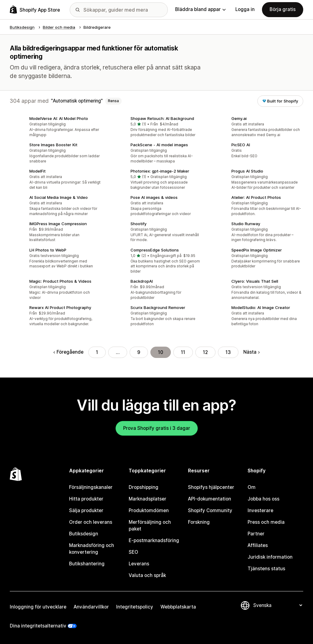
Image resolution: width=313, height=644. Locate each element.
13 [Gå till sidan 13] (228, 352)
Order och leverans (91, 522)
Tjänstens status (266, 569)
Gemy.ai (239, 118)
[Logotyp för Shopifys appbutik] (35, 10)
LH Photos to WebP (48, 250)
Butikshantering (87, 564)
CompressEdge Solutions (155, 250)
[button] (55, 127)
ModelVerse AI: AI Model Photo (59, 118)
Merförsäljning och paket (150, 525)
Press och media (266, 522)
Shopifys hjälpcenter (211, 487)
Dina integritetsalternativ (38, 626)
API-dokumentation (210, 499)
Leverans (139, 564)
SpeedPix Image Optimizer (257, 250)
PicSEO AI (241, 145)
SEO (133, 552)
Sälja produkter (86, 510)
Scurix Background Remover (158, 307)
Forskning (199, 522)
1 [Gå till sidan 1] (97, 352)
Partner (256, 534)
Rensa (113, 101)
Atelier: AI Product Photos (256, 197)
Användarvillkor (91, 607)
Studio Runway (246, 224)
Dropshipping (144, 487)
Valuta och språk (147, 575)
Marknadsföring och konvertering (92, 549)
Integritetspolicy (135, 607)
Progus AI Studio (247, 171)
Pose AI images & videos (154, 197)
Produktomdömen (149, 510)
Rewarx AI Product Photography (60, 307)
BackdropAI (142, 281)
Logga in (245, 9)
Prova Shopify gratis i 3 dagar (157, 428)
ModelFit (37, 171)
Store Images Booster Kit (53, 145)
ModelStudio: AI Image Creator (261, 307)
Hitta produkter (86, 499)
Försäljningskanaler (91, 487)
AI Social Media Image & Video (59, 197)
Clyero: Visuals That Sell (255, 281)
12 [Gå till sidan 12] (205, 352)
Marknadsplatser (147, 499)
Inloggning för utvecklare (38, 607)
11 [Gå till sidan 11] (183, 352)
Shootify (138, 224)
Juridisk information (270, 557)
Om (252, 487)
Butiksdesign (84, 534)
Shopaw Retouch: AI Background (162, 118)
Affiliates (258, 545)
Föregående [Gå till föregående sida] (68, 352)
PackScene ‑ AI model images (159, 145)
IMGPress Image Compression (58, 224)
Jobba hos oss (263, 499)
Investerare (260, 510)
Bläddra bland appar (200, 9)
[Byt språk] (278, 605)
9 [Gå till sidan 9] (139, 352)
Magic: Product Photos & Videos (60, 281)
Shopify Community (210, 510)
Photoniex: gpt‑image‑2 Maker (160, 171)
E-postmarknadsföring (154, 540)
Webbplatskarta (178, 607)
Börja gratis (283, 9)
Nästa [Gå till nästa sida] (251, 352)
